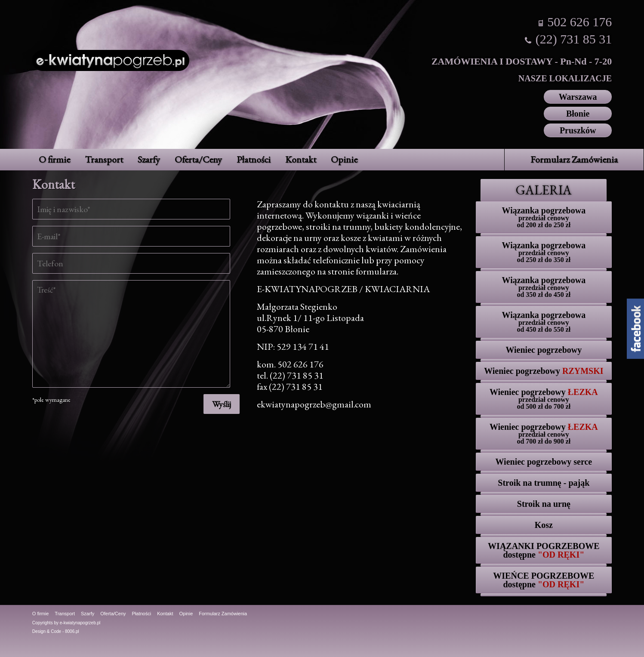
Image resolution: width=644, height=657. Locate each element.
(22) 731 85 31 (574, 39)
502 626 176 (579, 22)
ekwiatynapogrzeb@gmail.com (314, 404)
